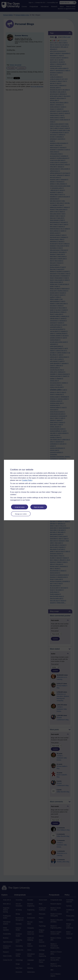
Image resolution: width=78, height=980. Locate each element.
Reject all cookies (39, 507)
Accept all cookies (20, 507)
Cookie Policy (27, 480)
